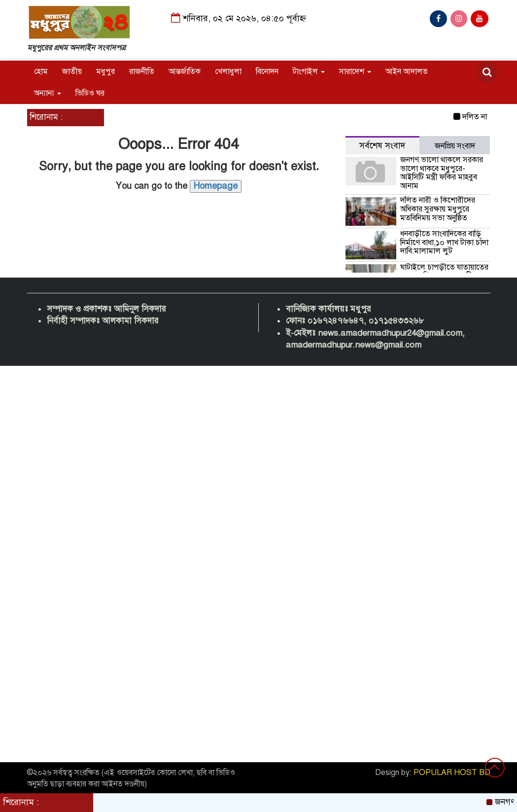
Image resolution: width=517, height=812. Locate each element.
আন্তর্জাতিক (185, 71)
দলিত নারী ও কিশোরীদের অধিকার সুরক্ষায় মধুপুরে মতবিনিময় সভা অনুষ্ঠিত (438, 209)
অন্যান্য (48, 93)
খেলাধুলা (228, 71)
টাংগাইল (309, 71)
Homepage (216, 186)
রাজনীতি (142, 71)
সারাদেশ (355, 71)
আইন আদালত (407, 71)
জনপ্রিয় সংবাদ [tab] (455, 146)
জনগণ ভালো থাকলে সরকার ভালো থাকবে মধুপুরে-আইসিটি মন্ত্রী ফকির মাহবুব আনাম (442, 173)
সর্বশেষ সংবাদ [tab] (382, 146)
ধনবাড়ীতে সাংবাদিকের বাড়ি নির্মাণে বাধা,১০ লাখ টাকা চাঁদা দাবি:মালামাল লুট (444, 242)
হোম (41, 71)
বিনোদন (267, 71)
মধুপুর (105, 71)
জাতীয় (72, 71)
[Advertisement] (258, 495)
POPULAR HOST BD (452, 773)
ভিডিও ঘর (90, 93)
